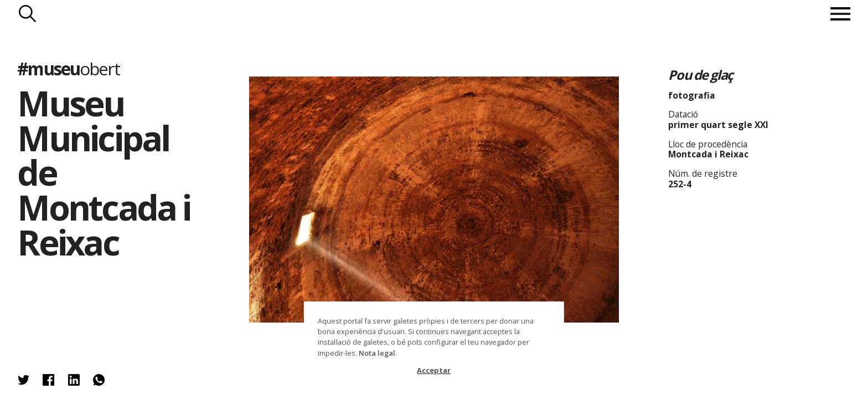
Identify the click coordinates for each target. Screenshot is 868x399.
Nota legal (377, 353)
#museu (68, 68)
